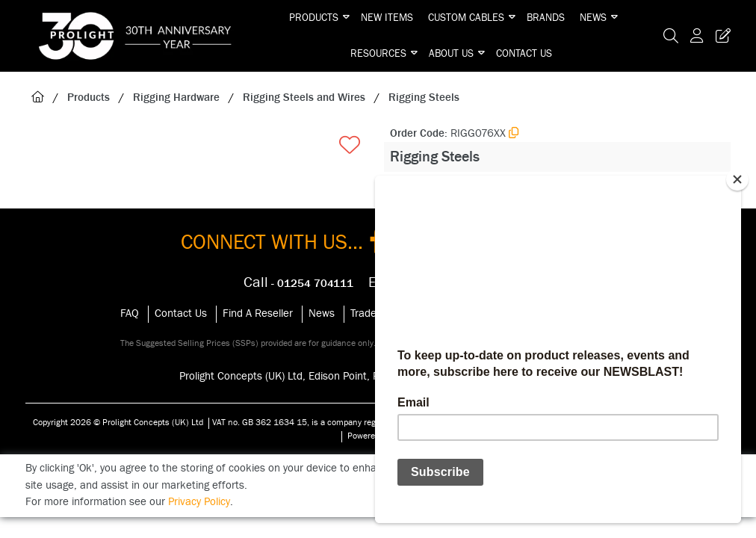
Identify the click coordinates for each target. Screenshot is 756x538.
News (593, 18)
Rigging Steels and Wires (304, 98)
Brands (546, 18)
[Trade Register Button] (720, 36)
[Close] (737, 179)
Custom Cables (466, 18)
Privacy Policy (199, 502)
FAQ (130, 313)
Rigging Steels (424, 98)
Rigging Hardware (176, 98)
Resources (378, 54)
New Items (387, 18)
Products (314, 18)
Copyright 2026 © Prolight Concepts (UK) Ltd (118, 422)
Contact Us (524, 54)
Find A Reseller (258, 313)
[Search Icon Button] (671, 36)
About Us (451, 54)
